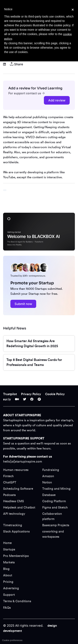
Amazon (48, 476)
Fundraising (51, 470)
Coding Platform (54, 501)
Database (49, 495)
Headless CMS (14, 501)
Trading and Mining (56, 489)
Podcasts (9, 495)
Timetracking (13, 525)
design (52, 626)
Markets (9, 562)
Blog (6, 569)
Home (7, 543)
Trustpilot (10, 394)
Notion (47, 483)
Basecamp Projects (56, 525)
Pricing (8, 582)
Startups (9, 550)
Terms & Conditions (17, 601)
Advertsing (11, 588)
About (8, 575)
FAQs (7, 608)
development (12, 631)
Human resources (16, 470)
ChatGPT (10, 483)
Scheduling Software (18, 489)
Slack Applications (16, 532)
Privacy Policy (31, 394)
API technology (14, 514)
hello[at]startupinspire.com (23, 462)
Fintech (8, 476)
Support (9, 595)
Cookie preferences (12, 640)
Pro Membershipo (16, 556)
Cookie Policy (55, 394)
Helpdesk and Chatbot (19, 508)
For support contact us (26, 93)
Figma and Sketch (55, 508)
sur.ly (7, 399)
